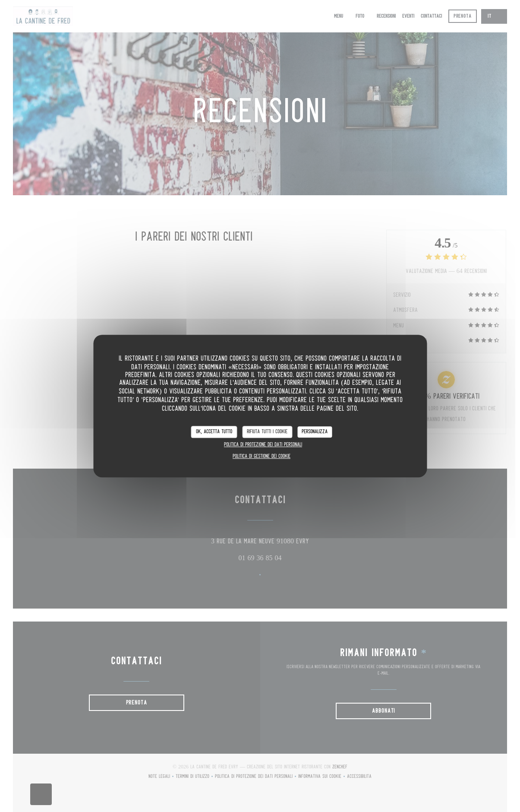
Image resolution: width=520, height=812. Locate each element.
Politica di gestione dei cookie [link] (262, 456)
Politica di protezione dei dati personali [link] (263, 445)
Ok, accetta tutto (214, 432)
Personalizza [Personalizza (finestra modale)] (315, 432)
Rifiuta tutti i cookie (267, 432)
